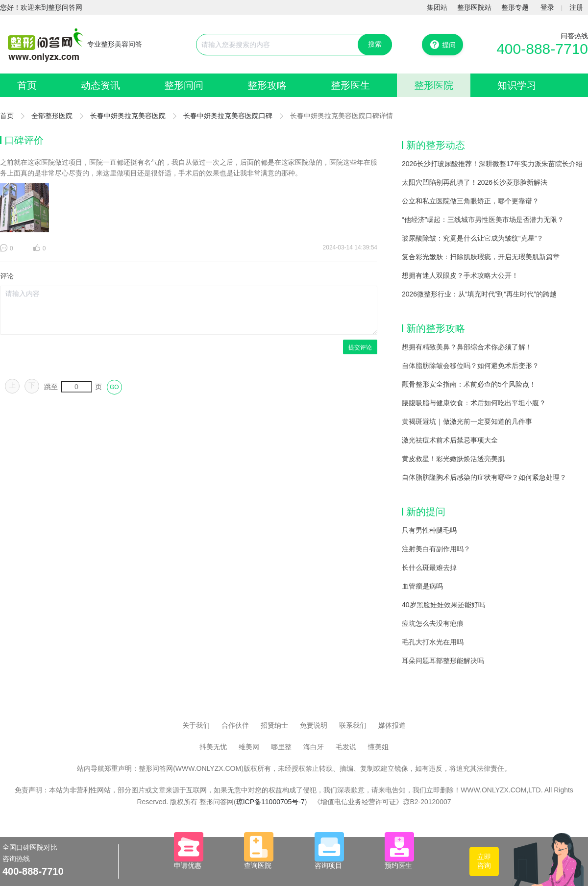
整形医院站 (474, 7)
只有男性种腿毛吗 (429, 530)
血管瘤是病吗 (422, 586)
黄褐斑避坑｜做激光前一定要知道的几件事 (467, 421)
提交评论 (360, 347)
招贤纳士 (274, 725)
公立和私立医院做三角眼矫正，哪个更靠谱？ (470, 201)
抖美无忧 (213, 747)
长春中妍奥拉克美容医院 (128, 116)
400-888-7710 (542, 49)
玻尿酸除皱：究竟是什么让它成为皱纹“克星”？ (473, 238)
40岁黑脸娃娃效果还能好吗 (443, 605)
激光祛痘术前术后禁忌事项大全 (450, 440)
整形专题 (515, 7)
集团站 (437, 7)
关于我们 (196, 725)
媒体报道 (392, 725)
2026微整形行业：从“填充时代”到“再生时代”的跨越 (479, 294)
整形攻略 (267, 85)
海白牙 (314, 747)
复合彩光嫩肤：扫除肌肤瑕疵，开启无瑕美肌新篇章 (481, 257)
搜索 (375, 44)
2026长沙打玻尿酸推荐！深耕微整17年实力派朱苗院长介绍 (492, 164)
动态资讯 (100, 85)
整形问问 (184, 85)
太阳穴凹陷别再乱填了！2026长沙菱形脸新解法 (475, 182)
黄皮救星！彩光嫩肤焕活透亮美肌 (453, 459)
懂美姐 (378, 747)
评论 (7, 276)
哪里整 (281, 747)
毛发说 (346, 747)
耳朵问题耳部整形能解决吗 (443, 661)
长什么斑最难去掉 (429, 567)
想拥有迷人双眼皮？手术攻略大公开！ (460, 275)
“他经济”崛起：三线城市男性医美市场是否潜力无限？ (483, 220)
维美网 (249, 747)
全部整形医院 (52, 116)
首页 (27, 85)
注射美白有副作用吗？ (436, 549)
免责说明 (314, 725)
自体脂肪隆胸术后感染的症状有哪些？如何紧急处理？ (484, 477)
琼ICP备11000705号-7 (270, 802)
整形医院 (434, 85)
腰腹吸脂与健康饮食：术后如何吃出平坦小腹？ (474, 403)
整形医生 (350, 85)
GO (114, 387)
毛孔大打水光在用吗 (433, 642)
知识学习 (517, 85)
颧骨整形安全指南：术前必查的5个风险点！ (469, 384)
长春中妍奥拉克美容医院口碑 (228, 116)
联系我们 (353, 725)
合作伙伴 (235, 725)
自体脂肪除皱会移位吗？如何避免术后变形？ (470, 366)
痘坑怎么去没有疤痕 (433, 623)
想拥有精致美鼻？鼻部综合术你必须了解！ (467, 347)
